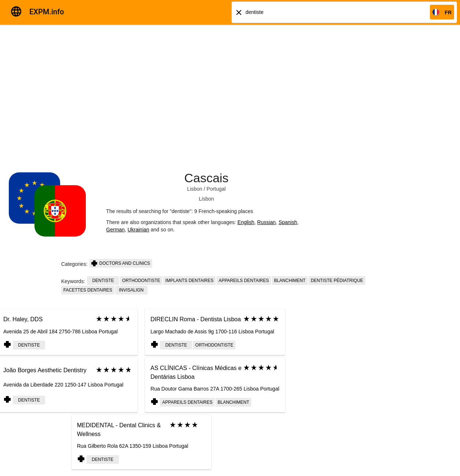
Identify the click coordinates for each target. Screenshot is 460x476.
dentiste (103, 281)
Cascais (206, 178)
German (115, 230)
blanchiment (290, 281)
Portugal (216, 189)
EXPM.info (47, 12)
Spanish (288, 222)
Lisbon (195, 189)
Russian (266, 222)
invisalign (131, 290)
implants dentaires (189, 281)
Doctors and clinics (121, 263)
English (246, 222)
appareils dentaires (244, 281)
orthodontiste (141, 281)
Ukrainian (138, 230)
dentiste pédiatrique (337, 281)
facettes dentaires (88, 290)
